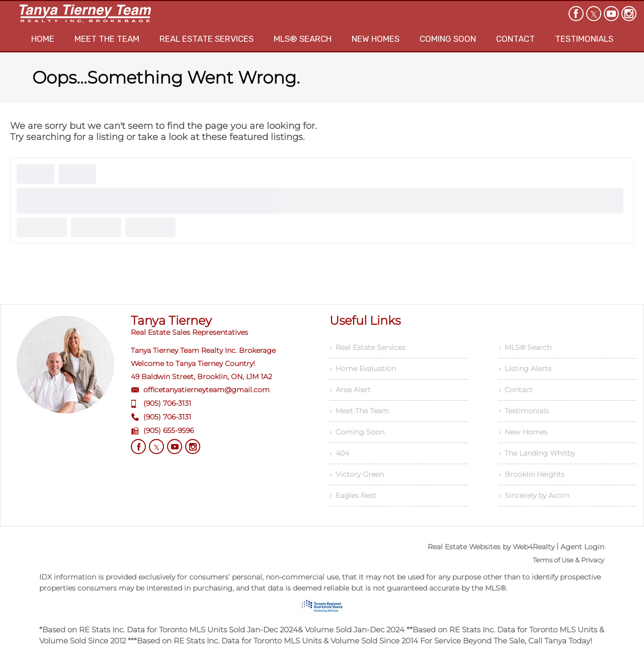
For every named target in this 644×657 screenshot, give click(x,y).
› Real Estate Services (368, 347)
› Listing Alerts (525, 369)
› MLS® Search (525, 347)
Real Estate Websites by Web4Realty (491, 547)
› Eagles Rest (353, 495)
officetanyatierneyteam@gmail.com (207, 390)
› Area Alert (350, 390)
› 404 (339, 453)
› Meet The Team (359, 411)
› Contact (516, 390)
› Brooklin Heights (532, 474)
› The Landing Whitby (537, 453)
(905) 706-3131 (167, 403)
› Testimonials (524, 411)
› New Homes (523, 432)
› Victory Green (357, 474)
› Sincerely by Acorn (534, 495)
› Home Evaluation (363, 369)
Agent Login (582, 547)
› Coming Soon (357, 432)
